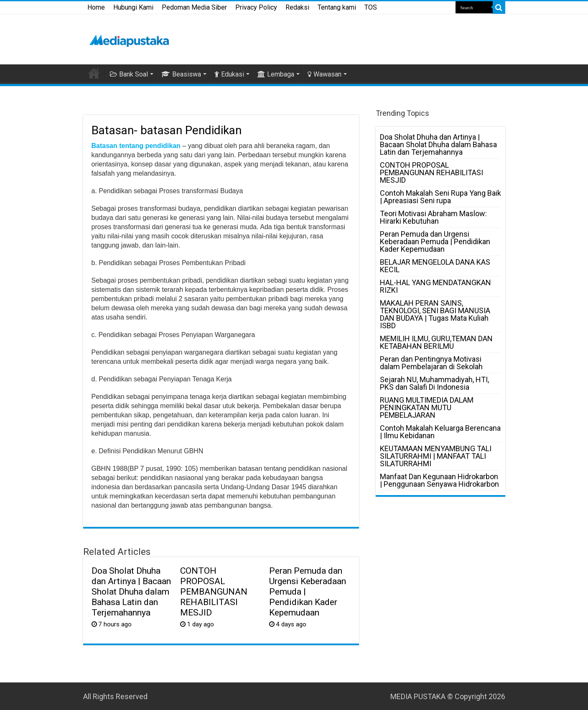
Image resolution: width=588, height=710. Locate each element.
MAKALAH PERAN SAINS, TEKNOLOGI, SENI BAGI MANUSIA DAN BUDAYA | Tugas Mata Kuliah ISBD (435, 314)
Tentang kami (337, 7)
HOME (94, 73)
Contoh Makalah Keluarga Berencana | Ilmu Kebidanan (440, 432)
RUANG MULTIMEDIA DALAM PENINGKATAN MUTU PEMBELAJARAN (427, 407)
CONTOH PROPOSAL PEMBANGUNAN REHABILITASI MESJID (214, 591)
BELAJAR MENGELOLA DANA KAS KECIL (435, 266)
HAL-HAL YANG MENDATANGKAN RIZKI (435, 286)
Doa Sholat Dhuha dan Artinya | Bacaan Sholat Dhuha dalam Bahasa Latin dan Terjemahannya (131, 591)
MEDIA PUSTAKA (418, 696)
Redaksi (297, 7)
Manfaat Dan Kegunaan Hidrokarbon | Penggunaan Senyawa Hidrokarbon (439, 480)
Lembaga (276, 74)
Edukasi (229, 74)
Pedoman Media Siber (194, 7)
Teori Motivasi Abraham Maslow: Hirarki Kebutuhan (433, 217)
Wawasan (325, 74)
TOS (371, 7)
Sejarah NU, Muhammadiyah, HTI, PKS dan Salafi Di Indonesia (434, 383)
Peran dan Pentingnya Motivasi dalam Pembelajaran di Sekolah (431, 363)
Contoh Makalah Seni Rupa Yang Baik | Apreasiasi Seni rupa (440, 197)
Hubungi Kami (133, 7)
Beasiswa (181, 74)
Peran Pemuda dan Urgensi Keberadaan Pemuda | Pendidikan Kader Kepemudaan (435, 241)
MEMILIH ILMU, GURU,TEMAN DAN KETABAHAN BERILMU (436, 342)
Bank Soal (129, 74)
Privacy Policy (256, 7)
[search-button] (499, 8)
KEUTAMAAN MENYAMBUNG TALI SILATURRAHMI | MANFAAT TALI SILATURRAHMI (436, 456)
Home (96, 7)
